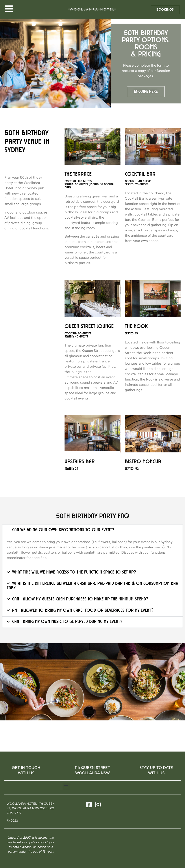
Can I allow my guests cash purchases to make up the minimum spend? (80, 600)
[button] (92, 530)
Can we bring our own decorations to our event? (63, 530)
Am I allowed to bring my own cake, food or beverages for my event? (83, 611)
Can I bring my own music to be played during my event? (67, 622)
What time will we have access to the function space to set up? (74, 573)
